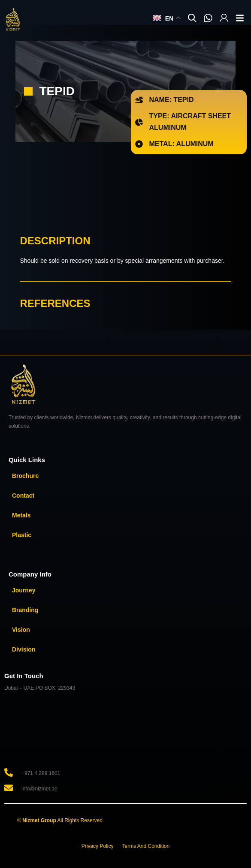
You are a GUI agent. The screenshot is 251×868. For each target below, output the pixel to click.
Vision (21, 630)
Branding (25, 610)
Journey (24, 590)
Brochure (25, 476)
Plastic (22, 535)
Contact (23, 496)
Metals (21, 515)
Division (24, 649)
